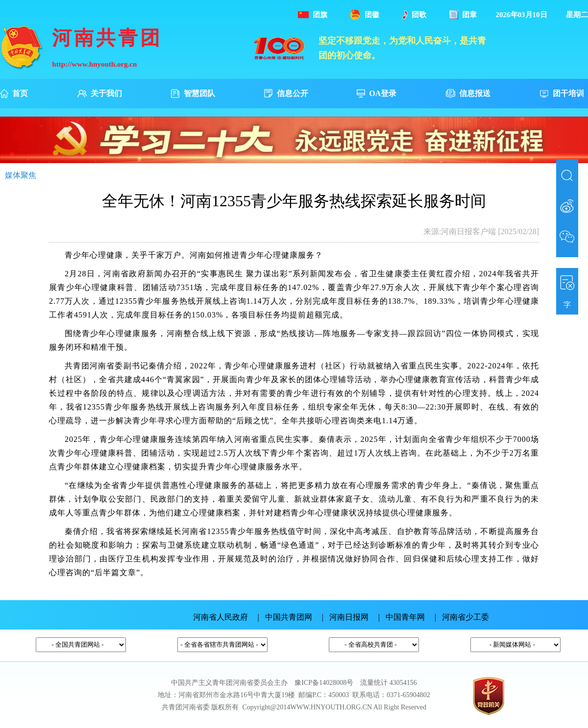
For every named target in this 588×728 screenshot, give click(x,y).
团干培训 (562, 94)
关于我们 (100, 94)
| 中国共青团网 (285, 617)
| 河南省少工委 (462, 617)
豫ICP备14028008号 (324, 683)
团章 (463, 15)
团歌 (415, 14)
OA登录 (377, 94)
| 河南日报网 (345, 617)
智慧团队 (193, 94)
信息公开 (286, 94)
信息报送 (468, 94)
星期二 (577, 15)
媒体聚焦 (21, 175)
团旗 (313, 15)
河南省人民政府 (220, 617)
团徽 (365, 15)
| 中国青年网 (402, 617)
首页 (14, 94)
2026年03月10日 (522, 15)
